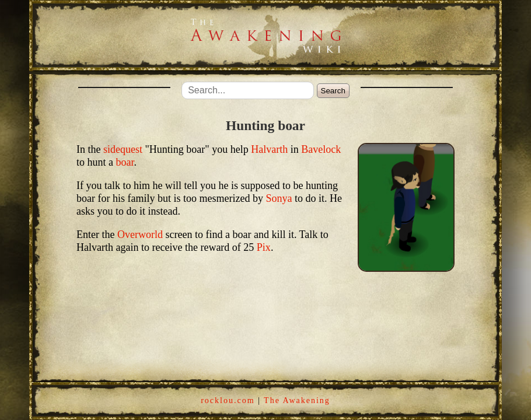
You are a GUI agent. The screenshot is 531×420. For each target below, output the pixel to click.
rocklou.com (228, 400)
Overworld (140, 235)
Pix (264, 247)
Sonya (279, 198)
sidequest (123, 149)
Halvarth (269, 149)
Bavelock (321, 149)
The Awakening (297, 400)
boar (125, 162)
